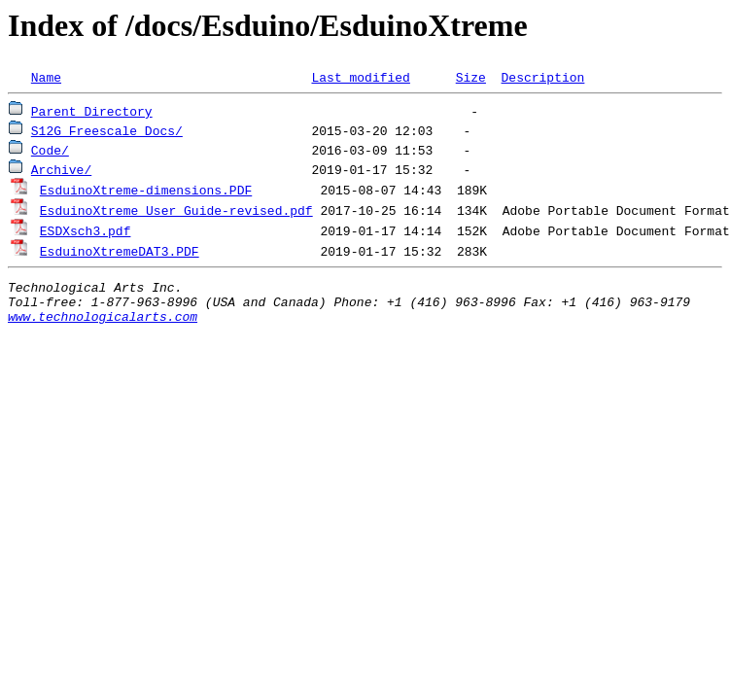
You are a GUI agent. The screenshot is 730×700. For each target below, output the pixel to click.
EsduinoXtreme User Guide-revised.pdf (176, 210)
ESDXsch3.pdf (86, 230)
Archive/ (61, 169)
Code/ (50, 150)
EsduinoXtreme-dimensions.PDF (146, 190)
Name (46, 77)
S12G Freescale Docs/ (107, 130)
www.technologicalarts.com (103, 325)
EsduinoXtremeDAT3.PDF (120, 251)
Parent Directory (92, 111)
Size (471, 77)
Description (542, 77)
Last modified (360, 77)
